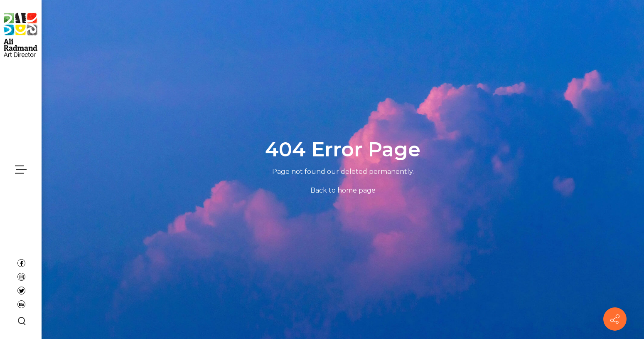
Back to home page (343, 190)
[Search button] (21, 320)
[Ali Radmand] (21, 34)
